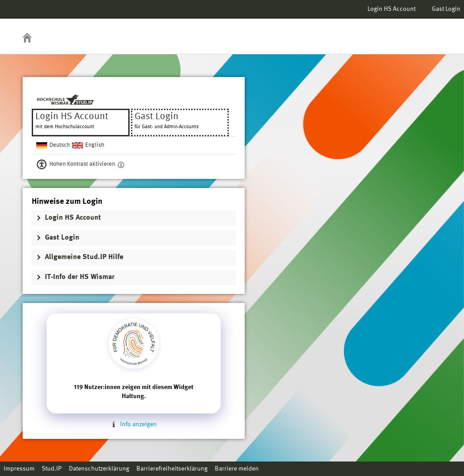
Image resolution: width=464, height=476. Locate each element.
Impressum (19, 469)
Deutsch (60, 145)
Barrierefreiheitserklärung (172, 469)
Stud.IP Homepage (429, 31)
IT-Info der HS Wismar (80, 277)
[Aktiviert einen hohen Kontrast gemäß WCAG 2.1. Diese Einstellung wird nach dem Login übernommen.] (121, 164)
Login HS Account (391, 9)
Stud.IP (52, 469)
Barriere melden (237, 469)
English (95, 145)
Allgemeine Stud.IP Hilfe (84, 257)
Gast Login (446, 9)
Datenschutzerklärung (99, 469)
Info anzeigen (134, 424)
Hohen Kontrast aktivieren (82, 164)
